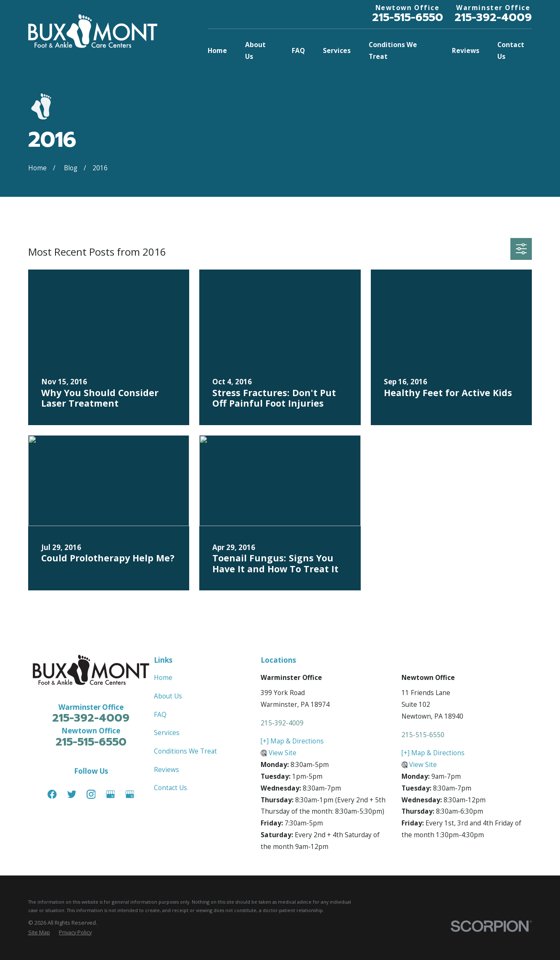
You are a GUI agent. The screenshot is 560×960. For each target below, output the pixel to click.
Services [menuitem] (337, 50)
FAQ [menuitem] (298, 50)
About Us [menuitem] (255, 50)
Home (163, 677)
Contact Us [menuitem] (511, 50)
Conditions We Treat (185, 751)
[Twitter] (72, 794)
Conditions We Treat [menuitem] (393, 50)
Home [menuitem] (217, 50)
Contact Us (170, 788)
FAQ (160, 714)
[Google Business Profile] (111, 794)
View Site (283, 753)
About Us (168, 696)
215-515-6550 (408, 17)
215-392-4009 (493, 17)
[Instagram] (91, 794)
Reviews (166, 770)
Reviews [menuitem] (466, 50)
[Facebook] (52, 794)
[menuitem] (39, 932)
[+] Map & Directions (292, 741)
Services (167, 733)
